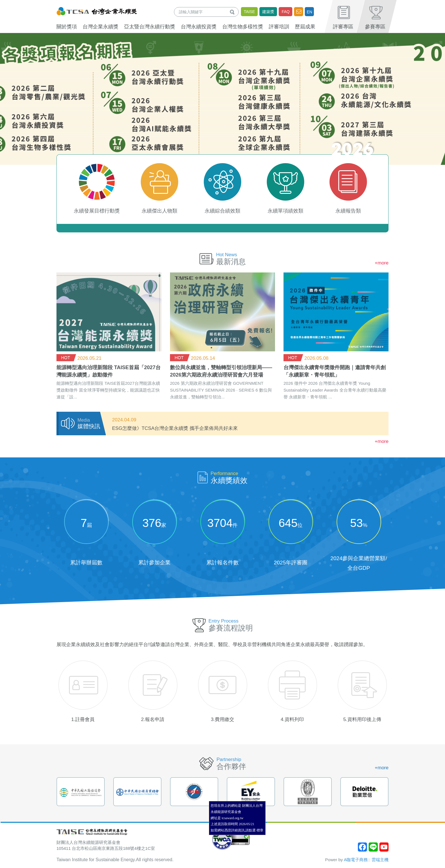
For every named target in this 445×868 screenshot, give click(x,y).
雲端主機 (380, 860)
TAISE (249, 12)
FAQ (286, 12)
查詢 (233, 12)
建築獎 (268, 12)
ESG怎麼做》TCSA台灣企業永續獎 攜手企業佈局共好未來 (175, 428)
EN (309, 12)
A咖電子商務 (356, 860)
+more (382, 263)
